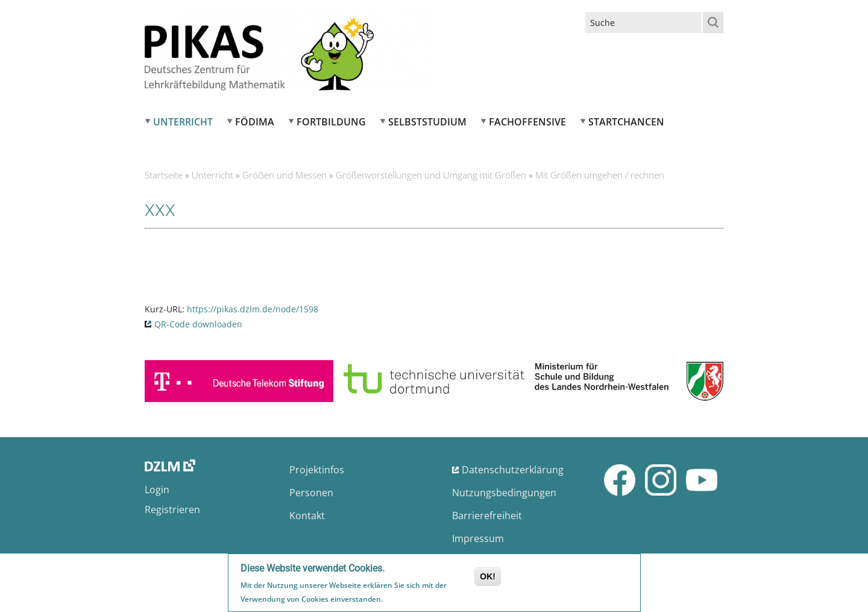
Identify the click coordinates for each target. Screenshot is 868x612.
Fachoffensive (527, 122)
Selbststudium (427, 122)
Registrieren (172, 509)
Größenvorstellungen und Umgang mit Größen (431, 175)
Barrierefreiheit (487, 516)
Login (157, 490)
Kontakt (307, 516)
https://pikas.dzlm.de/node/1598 (253, 309)
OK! (488, 576)
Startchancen (626, 122)
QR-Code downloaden (198, 324)
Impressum (478, 538)
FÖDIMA (255, 122)
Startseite (164, 175)
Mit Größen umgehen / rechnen (600, 175)
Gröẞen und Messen (285, 175)
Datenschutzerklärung (513, 470)
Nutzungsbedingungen (504, 493)
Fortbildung (331, 122)
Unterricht (183, 122)
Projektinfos (317, 470)
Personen (311, 493)
